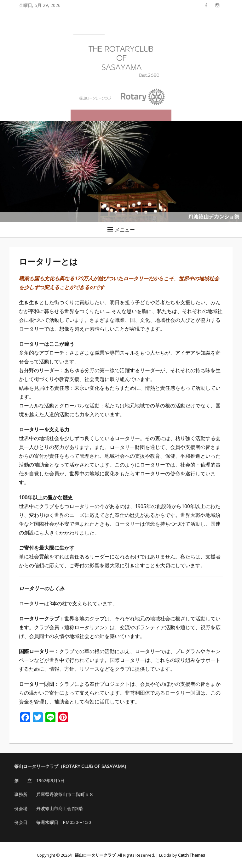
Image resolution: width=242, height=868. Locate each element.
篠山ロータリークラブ (95, 855)
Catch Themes (192, 855)
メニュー (125, 230)
